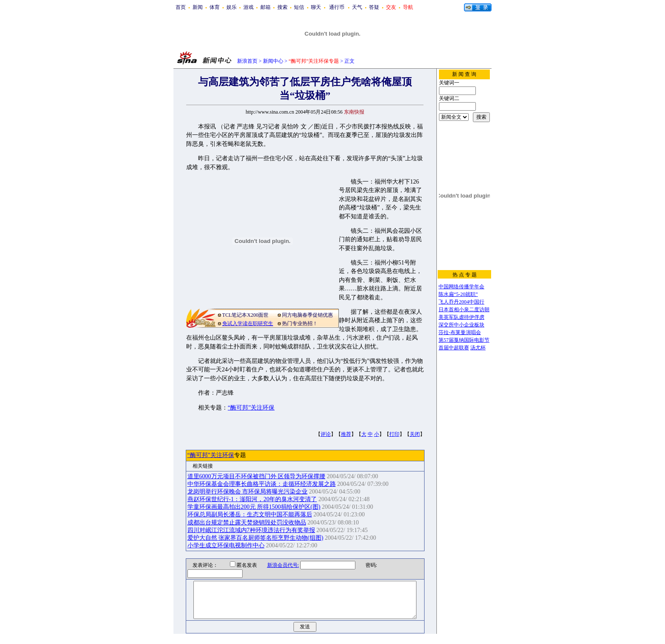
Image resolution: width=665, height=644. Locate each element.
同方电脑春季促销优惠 (307, 315)
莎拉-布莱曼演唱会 (460, 332)
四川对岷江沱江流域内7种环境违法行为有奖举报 (251, 530)
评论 (326, 434)
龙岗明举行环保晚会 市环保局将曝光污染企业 (248, 492)
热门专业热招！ (300, 323)
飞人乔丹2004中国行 (461, 302)
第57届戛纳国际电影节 (464, 340)
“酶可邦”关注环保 (251, 408)
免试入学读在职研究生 (248, 323)
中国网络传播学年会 (461, 287)
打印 (394, 434)
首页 (181, 7)
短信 (299, 7)
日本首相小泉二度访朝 (464, 309)
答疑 (374, 7)
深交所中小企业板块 (461, 325)
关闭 (415, 434)
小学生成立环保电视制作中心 (226, 545)
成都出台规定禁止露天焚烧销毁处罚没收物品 (247, 523)
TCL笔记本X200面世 (245, 315)
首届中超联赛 (454, 348)
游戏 (249, 7)
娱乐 (232, 7)
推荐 (346, 434)
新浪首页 (247, 61)
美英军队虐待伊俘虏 (461, 317)
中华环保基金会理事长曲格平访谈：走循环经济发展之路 (262, 484)
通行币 (337, 7)
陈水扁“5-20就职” (458, 294)
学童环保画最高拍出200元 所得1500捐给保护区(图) (254, 507)
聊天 (316, 7)
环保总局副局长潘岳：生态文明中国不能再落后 (250, 514)
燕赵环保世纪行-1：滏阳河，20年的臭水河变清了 (252, 499)
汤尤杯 (478, 348)
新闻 (198, 7)
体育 (215, 7)
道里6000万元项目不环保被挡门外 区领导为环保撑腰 (257, 476)
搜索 (282, 7)
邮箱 (265, 7)
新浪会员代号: (278, 565)
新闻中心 (273, 61)
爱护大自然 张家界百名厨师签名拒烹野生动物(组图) (256, 538)
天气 (357, 7)
